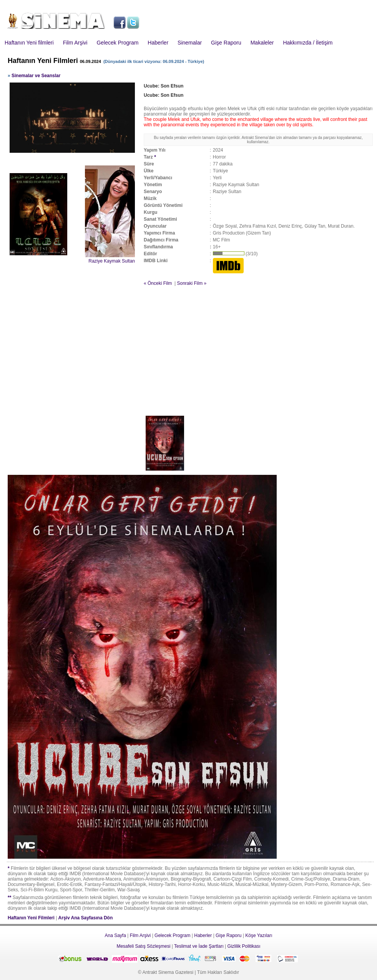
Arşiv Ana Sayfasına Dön (86, 918)
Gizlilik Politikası (244, 946)
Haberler (158, 43)
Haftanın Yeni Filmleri (31, 918)
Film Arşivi (75, 43)
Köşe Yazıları (259, 935)
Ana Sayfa (115, 935)
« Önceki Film (158, 283)
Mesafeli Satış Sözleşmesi (143, 946)
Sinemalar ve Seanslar (36, 76)
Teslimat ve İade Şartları (199, 946)
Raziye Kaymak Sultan (112, 261)
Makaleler (262, 43)
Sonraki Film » (192, 283)
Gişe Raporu (226, 43)
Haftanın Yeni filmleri (29, 43)
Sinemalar (190, 43)
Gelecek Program (117, 43)
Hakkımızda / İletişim (308, 43)
